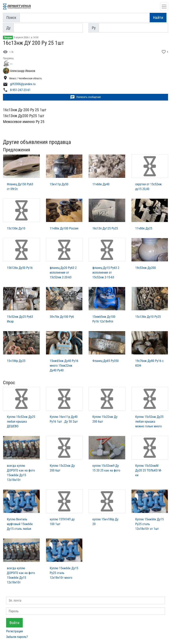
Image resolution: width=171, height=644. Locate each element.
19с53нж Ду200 (146, 268)
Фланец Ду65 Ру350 (106, 361)
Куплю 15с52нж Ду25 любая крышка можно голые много (149, 422)
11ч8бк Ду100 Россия (64, 228)
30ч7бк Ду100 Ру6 (62, 317)
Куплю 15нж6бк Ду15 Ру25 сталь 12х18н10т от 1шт (149, 524)
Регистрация (15, 631)
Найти (158, 18)
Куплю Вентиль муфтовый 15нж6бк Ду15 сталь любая (20, 524)
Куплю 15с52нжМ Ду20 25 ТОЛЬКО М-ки (148, 470)
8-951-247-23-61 (20, 90)
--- (11, 64)
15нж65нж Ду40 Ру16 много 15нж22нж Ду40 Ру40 (64, 366)
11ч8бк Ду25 (144, 228)
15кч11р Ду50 (59, 184)
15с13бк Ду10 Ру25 (148, 317)
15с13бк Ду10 (16, 228)
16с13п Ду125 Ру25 (105, 228)
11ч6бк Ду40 (101, 184)
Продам (8, 37)
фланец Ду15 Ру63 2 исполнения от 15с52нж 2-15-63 (106, 273)
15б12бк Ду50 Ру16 (20, 268)
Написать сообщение (85, 97)
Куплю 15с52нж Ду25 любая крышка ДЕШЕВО (21, 422)
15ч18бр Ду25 (16, 361)
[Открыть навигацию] (164, 7)
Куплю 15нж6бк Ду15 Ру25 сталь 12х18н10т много (64, 573)
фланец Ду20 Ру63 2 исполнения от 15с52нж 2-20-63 (63, 273)
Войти (14, 623)
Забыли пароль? (17, 637)
